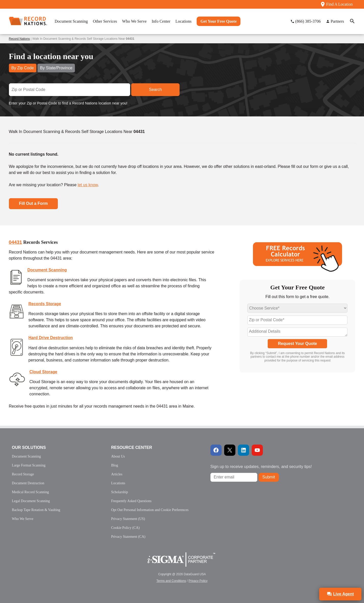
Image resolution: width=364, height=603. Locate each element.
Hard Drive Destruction (51, 338)
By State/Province (56, 68)
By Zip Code (23, 68)
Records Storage (45, 304)
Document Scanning (47, 270)
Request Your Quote (297, 344)
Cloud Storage (43, 372)
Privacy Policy (198, 581)
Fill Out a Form (33, 203)
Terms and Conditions (171, 581)
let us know (88, 185)
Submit (269, 477)
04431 (16, 242)
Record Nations (19, 39)
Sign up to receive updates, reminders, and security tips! (261, 467)
